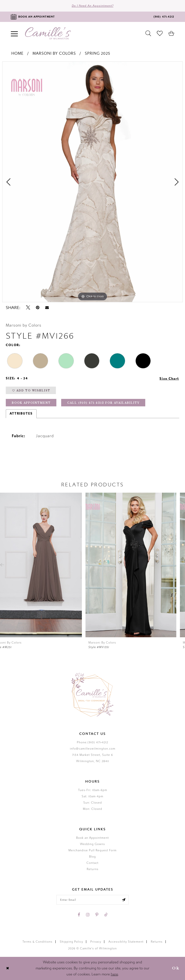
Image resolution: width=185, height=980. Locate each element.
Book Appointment (31, 403)
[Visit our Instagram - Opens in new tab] (88, 915)
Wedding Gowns (92, 844)
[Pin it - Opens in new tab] (38, 308)
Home (17, 53)
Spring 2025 (98, 53)
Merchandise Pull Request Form (92, 850)
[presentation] (45, 565)
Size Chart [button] (169, 379)
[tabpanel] (92, 182)
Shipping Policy (71, 942)
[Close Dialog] (8, 968)
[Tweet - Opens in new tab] (28, 308)
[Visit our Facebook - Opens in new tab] (79, 915)
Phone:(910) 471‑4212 (92, 742)
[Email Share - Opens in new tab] (47, 308)
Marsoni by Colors (54, 53)
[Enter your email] (92, 900)
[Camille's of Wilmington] (48, 33)
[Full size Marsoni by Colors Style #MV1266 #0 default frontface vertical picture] (92, 182)
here (114, 974)
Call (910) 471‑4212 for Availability (103, 403)
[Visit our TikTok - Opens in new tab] (106, 915)
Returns (93, 869)
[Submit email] (124, 900)
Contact (92, 863)
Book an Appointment (92, 838)
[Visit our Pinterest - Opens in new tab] (97, 915)
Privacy (96, 942)
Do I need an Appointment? (93, 6)
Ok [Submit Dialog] (176, 968)
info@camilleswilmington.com (93, 749)
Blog (92, 857)
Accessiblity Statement (126, 942)
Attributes (21, 414)
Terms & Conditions (37, 942)
